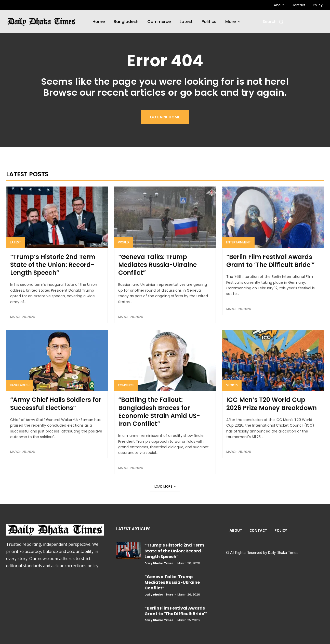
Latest (15, 243)
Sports (232, 385)
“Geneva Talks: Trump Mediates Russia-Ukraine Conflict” (157, 265)
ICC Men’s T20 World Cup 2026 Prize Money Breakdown (272, 404)
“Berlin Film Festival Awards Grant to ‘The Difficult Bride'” (270, 261)
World (123, 243)
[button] (273, 22)
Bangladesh (20, 385)
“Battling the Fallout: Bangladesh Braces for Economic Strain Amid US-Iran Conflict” (159, 412)
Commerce (126, 385)
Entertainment (238, 243)
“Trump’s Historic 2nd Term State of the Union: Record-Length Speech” (53, 265)
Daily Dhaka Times (159, 563)
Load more (165, 487)
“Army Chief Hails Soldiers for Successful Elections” (56, 404)
